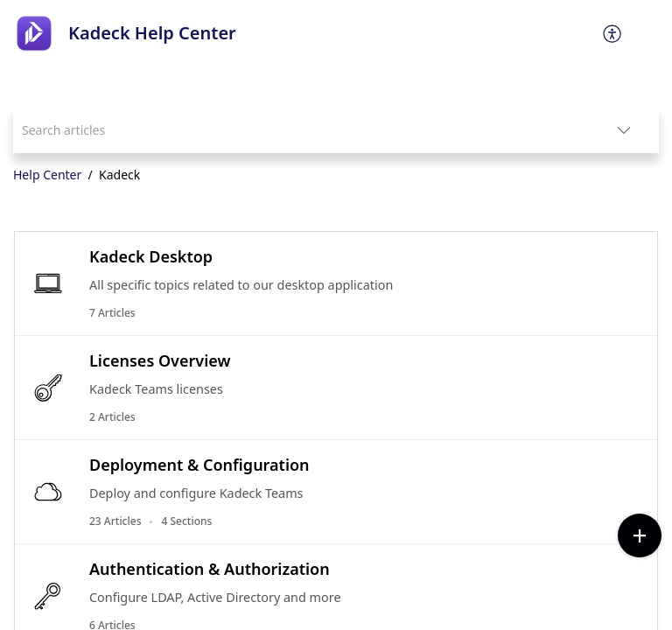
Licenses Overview (160, 360)
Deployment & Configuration (199, 465)
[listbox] (624, 130)
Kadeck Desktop (151, 256)
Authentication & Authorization (210, 569)
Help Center (47, 175)
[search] (301, 130)
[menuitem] (613, 33)
